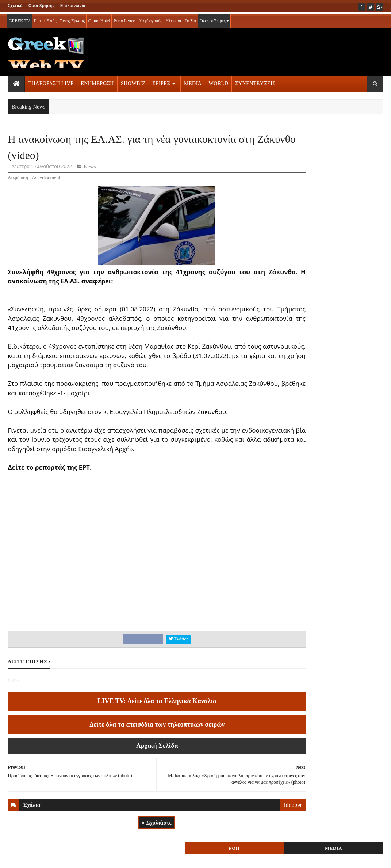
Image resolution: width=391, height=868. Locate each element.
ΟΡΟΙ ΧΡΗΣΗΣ (43, 857)
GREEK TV (20, 19)
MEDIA (193, 82)
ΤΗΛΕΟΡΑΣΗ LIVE (51, 82)
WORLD (218, 82)
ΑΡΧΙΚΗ (16, 857)
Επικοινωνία (73, 5)
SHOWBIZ (133, 82)
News (90, 171)
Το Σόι (191, 19)
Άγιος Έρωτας (72, 19)
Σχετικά (15, 5)
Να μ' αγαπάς (150, 19)
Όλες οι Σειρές (214, 19)
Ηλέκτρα (174, 19)
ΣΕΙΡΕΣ (161, 82)
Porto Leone (124, 19)
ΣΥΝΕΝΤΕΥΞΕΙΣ (255, 82)
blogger (253, 818)
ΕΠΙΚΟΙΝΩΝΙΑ (76, 857)
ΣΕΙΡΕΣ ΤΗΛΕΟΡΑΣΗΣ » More (327, 504)
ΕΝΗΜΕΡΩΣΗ (97, 82)
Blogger (238, 857)
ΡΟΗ (304, 142)
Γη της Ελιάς (45, 19)
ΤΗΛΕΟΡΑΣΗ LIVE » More (322, 456)
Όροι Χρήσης (41, 5)
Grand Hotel (99, 19)
